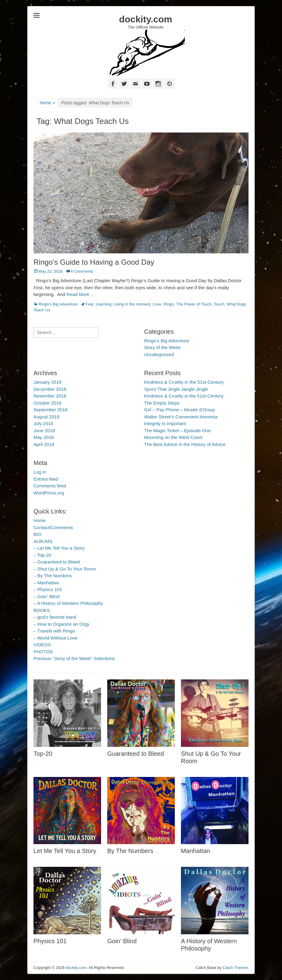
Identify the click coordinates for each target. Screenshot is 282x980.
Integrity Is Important (165, 423)
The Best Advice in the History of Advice (185, 444)
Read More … (81, 294)
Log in (40, 472)
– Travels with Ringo (54, 631)
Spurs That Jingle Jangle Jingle (176, 389)
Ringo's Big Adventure (58, 304)
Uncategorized (159, 354)
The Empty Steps (162, 403)
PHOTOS (43, 652)
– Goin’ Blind (47, 596)
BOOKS (42, 610)
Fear (90, 304)
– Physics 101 (48, 589)
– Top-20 (42, 555)
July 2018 (43, 423)
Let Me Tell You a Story (65, 851)
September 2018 (51, 410)
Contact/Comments (53, 527)
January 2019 (47, 382)
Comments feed (50, 486)
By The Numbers (130, 851)
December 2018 (50, 389)
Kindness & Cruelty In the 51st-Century (184, 382)
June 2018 (44, 430)
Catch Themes (236, 968)
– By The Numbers (53, 576)
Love (157, 304)
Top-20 (43, 754)
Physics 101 (50, 941)
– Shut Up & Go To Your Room (65, 569)
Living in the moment (132, 304)
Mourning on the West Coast (173, 437)
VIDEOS (42, 645)
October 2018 (47, 403)
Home (47, 103)
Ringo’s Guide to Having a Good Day (94, 262)
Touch (219, 304)
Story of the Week (162, 347)
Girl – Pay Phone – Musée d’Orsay (180, 410)
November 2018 (50, 396)
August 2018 (46, 417)
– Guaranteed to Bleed (57, 562)
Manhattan (196, 851)
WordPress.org (49, 493)
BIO (37, 534)
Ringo (169, 304)
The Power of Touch (194, 304)
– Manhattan (46, 583)
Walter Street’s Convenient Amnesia (181, 417)
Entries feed (46, 479)
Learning (104, 304)
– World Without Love (55, 638)
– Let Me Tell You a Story (59, 548)
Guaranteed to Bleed (136, 754)
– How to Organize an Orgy (61, 624)
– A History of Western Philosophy (68, 603)
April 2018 (44, 444)
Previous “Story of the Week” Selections (74, 658)
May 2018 (44, 437)
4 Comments (82, 271)
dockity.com (146, 19)
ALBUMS (43, 541)
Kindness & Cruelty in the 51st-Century (184, 396)
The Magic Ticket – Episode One (177, 430)
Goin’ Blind (122, 941)
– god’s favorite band (55, 617)
